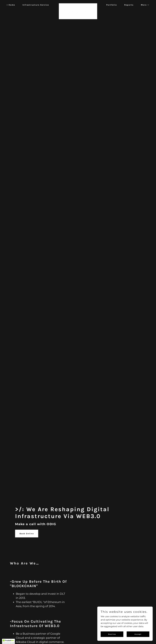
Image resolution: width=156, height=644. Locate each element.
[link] (78, 4)
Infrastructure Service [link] (36, 5)
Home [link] (12, 5)
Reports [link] (129, 5)
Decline (112, 634)
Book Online (27, 534)
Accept (138, 634)
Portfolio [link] (112, 5)
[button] (144, 5)
